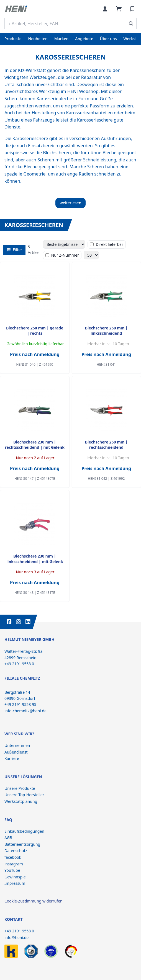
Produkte (13, 39)
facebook (13, 857)
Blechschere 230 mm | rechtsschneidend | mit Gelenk (35, 445)
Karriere (12, 758)
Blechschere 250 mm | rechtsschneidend (106, 445)
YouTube (12, 870)
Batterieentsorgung (22, 844)
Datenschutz (16, 851)
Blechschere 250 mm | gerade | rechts (35, 331)
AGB (8, 838)
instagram (14, 864)
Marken (61, 39)
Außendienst (16, 752)
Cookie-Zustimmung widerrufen (34, 901)
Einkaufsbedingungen (24, 831)
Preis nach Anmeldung (35, 354)
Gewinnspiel (16, 877)
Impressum (15, 883)
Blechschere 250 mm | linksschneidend (106, 331)
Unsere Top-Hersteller (24, 795)
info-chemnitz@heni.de (25, 711)
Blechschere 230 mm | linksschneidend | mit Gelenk (35, 559)
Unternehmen (17, 745)
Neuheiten (38, 39)
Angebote (84, 39)
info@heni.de (16, 938)
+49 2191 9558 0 (19, 931)
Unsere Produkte (20, 788)
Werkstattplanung (21, 801)
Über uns (108, 39)
